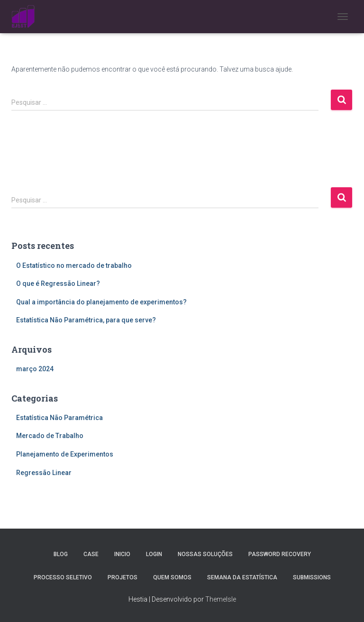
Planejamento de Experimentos (65, 454)
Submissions (312, 577)
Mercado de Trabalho (50, 436)
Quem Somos (172, 577)
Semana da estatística (242, 577)
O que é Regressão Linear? (58, 284)
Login (154, 554)
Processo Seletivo (63, 577)
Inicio (122, 554)
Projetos (123, 577)
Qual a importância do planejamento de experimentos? (101, 302)
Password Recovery (280, 554)
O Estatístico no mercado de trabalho (74, 265)
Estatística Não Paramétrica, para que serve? (86, 320)
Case (91, 554)
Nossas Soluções (205, 554)
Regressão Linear (44, 473)
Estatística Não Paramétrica (59, 418)
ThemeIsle (221, 599)
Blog (61, 554)
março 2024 (35, 369)
